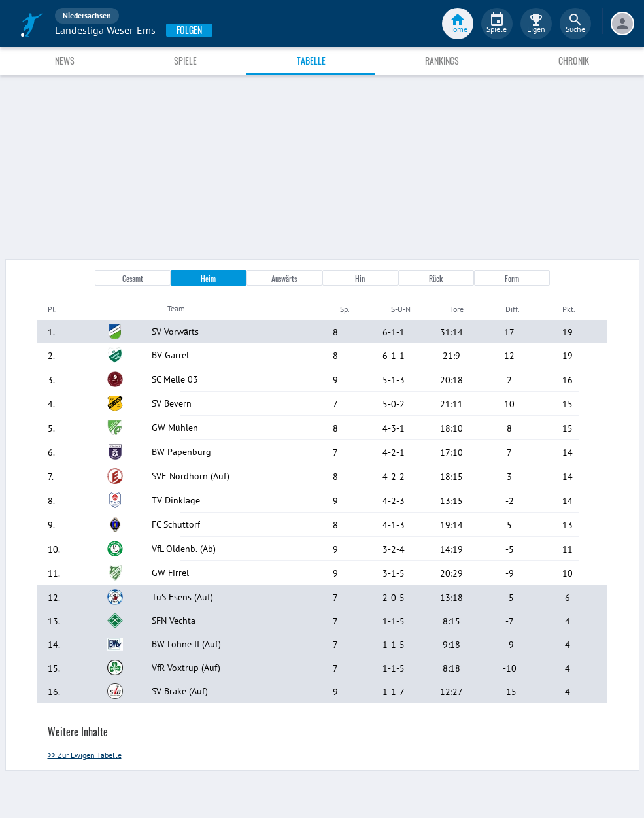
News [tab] (65, 60)
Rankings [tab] (442, 60)
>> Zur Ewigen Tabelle (85, 755)
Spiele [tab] (185, 60)
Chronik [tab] (574, 60)
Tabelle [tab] (311, 60)
